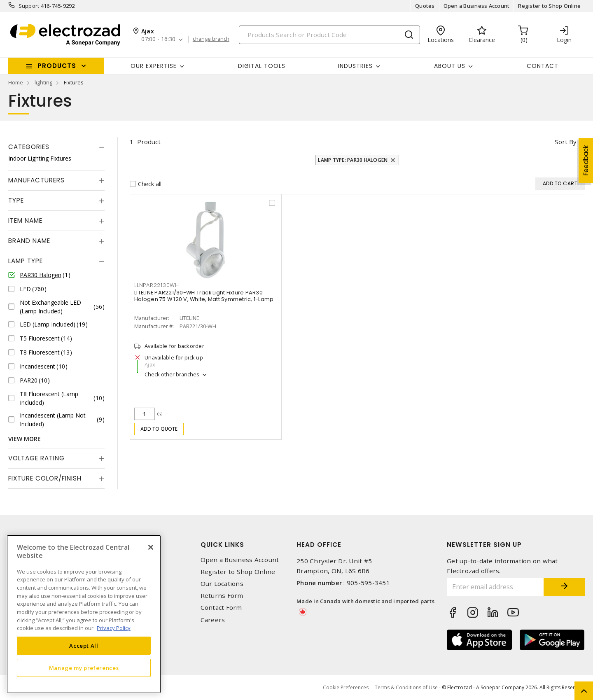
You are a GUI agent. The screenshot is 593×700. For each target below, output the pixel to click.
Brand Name (29, 241)
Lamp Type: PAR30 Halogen (353, 160)
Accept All (84, 646)
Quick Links (222, 545)
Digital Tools (262, 66)
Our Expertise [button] (154, 66)
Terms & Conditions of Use (406, 687)
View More (25, 439)
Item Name (25, 220)
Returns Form (222, 596)
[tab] (56, 147)
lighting (43, 82)
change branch (211, 39)
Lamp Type (26, 261)
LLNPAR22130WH (157, 285)
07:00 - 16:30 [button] (158, 39)
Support (29, 6)
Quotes (425, 6)
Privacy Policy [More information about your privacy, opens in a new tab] (114, 628)
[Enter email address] (495, 587)
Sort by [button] (566, 142)
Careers (213, 620)
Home (16, 82)
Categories (29, 147)
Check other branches (172, 374)
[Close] (151, 547)
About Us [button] (450, 66)
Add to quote (159, 429)
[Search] (329, 35)
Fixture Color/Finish (45, 478)
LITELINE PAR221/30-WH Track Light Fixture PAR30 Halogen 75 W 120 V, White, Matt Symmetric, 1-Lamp (204, 296)
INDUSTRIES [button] (355, 66)
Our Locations (222, 584)
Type (16, 200)
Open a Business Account (477, 6)
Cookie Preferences (346, 688)
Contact (543, 66)
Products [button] (57, 66)
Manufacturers (36, 180)
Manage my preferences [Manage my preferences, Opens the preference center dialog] (84, 668)
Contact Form (221, 608)
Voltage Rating (36, 458)
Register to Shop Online (549, 6)
